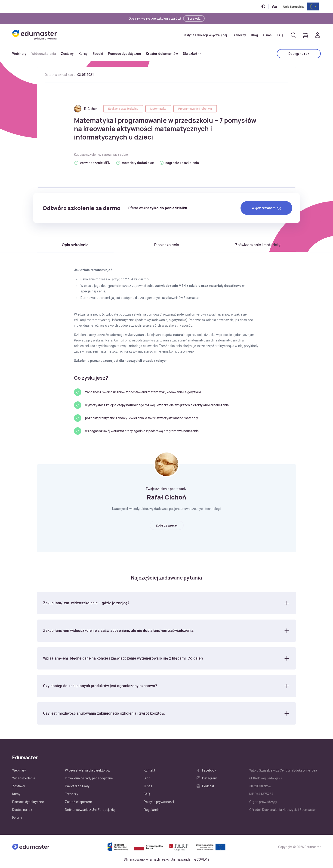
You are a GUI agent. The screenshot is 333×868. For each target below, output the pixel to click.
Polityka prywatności (159, 803)
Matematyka (158, 109)
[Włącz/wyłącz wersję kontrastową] (263, 6)
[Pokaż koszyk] (305, 35)
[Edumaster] (34, 35)
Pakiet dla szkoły (77, 787)
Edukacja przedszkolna (123, 109)
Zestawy (67, 54)
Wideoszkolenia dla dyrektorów (88, 771)
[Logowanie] (318, 35)
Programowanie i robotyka (195, 109)
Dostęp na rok (299, 54)
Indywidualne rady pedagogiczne (89, 779)
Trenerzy (239, 35)
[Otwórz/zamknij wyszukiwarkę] (293, 35)
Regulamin (152, 810)
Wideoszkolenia (44, 54)
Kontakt (150, 771)
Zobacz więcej (167, 525)
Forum (17, 818)
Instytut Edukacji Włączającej (205, 35)
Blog (254, 35)
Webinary (19, 54)
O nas (267, 35)
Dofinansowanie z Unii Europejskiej (90, 810)
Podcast (205, 787)
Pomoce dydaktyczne (124, 54)
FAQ (280, 35)
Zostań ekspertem (79, 803)
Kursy (83, 54)
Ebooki (98, 54)
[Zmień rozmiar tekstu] (274, 6)
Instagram (207, 779)
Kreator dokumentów (162, 54)
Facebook (206, 771)
